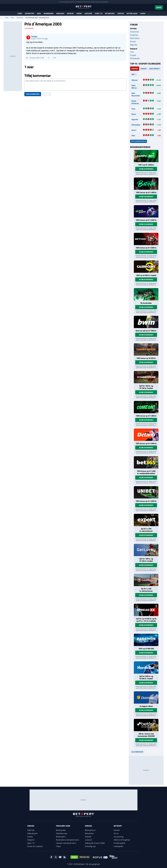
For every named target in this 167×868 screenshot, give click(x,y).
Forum (79, 13)
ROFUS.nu (80, 2)
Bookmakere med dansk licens (67, 840)
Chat (132, 52)
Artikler (70, 13)
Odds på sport (32, 833)
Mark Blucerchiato (136, 94)
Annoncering (118, 837)
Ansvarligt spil (90, 846)
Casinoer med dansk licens (66, 843)
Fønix (133, 135)
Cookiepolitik (118, 846)
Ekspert (135, 69)
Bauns (134, 114)
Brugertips (134, 35)
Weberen (135, 80)
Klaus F (134, 130)
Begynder (134, 45)
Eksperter (31, 840)
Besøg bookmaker (146, 169)
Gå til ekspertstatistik (139, 141)
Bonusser (60, 13)
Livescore (88, 13)
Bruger (144, 69)
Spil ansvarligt (65, 2)
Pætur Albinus (134, 87)
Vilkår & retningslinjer (122, 840)
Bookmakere (49, 13)
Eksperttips (30, 13)
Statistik (121, 13)
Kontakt (117, 830)
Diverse (133, 41)
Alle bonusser (137, 752)
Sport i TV (99, 13)
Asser (133, 109)
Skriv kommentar (33, 94)
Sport (20, 13)
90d (133, 74)
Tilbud (58, 846)
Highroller (135, 119)
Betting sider (61, 830)
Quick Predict (154, 69)
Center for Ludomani (35, 846)
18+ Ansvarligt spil (93, 864)
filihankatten (136, 125)
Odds (39, 13)
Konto (159, 7)
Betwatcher (110, 13)
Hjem (7, 18)
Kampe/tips (20, 18)
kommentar (29, 28)
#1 (27, 58)
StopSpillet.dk (105, 2)
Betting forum (90, 830)
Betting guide (132, 13)
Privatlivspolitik (120, 843)
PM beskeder (135, 58)
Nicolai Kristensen (135, 102)
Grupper (133, 55)
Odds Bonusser (62, 833)
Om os (116, 833)
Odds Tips (31, 830)
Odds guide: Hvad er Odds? (95, 843)
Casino (143, 13)
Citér (53, 58)
